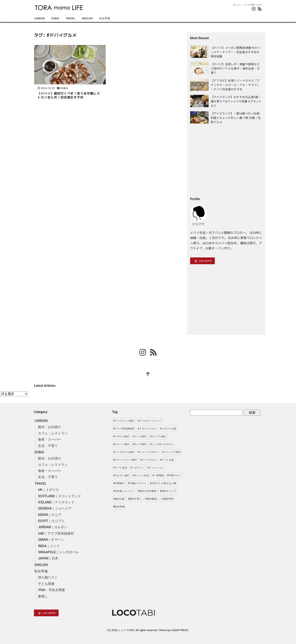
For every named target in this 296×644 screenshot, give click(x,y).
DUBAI (55, 18)
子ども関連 (46, 584)
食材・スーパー (50, 439)
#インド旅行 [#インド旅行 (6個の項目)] (140, 436)
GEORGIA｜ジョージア (55, 508)
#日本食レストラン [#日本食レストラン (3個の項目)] (124, 491)
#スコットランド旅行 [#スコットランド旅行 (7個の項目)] (125, 460)
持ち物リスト (48, 577)
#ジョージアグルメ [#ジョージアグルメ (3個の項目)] (148, 452)
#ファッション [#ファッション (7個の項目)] (156, 468)
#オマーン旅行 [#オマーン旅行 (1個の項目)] (121, 444)
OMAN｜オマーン (51, 540)
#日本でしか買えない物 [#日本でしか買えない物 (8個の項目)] (163, 483)
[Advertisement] (226, 161)
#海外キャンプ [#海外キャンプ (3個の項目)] (168, 491)
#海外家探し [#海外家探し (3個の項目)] (152, 499)
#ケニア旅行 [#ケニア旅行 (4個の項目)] (140, 444)
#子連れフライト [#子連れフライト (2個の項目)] (137, 483)
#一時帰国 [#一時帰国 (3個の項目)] (158, 475)
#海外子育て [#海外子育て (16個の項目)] (135, 499)
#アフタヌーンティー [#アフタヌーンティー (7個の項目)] (150, 421)
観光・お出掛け (50, 427)
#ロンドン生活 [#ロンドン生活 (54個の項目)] (141, 475)
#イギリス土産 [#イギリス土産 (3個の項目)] (168, 429)
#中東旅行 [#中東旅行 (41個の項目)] (119, 483)
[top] (148, 375)
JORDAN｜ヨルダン (53, 527)
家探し (43, 596)
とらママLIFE (126, 630)
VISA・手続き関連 (51, 590)
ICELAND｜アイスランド (56, 502)
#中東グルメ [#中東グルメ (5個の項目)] (174, 475)
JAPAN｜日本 (48, 558)
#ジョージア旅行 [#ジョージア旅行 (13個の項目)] (172, 452)
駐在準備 (105, 18)
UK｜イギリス (48, 490)
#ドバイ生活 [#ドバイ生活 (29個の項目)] (120, 468)
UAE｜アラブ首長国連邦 (56, 533)
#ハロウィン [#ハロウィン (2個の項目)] (137, 468)
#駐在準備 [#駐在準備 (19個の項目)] (119, 507)
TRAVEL (70, 18)
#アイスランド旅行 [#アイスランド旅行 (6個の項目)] (124, 421)
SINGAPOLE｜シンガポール (58, 552)
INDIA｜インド (49, 546)
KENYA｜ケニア (50, 515)
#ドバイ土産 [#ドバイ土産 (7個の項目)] (167, 460)
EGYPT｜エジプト (51, 521)
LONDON (39, 18)
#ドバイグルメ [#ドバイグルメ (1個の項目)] (148, 460)
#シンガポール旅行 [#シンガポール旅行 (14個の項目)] (124, 452)
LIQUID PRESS (180, 630)
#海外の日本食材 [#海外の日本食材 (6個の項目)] (147, 491)
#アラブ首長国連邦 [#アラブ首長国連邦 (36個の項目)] (124, 429)
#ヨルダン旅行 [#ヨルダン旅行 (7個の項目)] (121, 475)
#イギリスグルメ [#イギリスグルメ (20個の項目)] (147, 429)
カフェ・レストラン (53, 433)
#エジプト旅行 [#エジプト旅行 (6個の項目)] (158, 436)
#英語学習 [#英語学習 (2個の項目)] (168, 499)
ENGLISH (87, 18)
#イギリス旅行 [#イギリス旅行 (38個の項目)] (121, 436)
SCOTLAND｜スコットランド (60, 496)
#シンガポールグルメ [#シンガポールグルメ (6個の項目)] (162, 444)
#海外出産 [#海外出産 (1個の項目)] (119, 499)
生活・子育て (48, 446)
